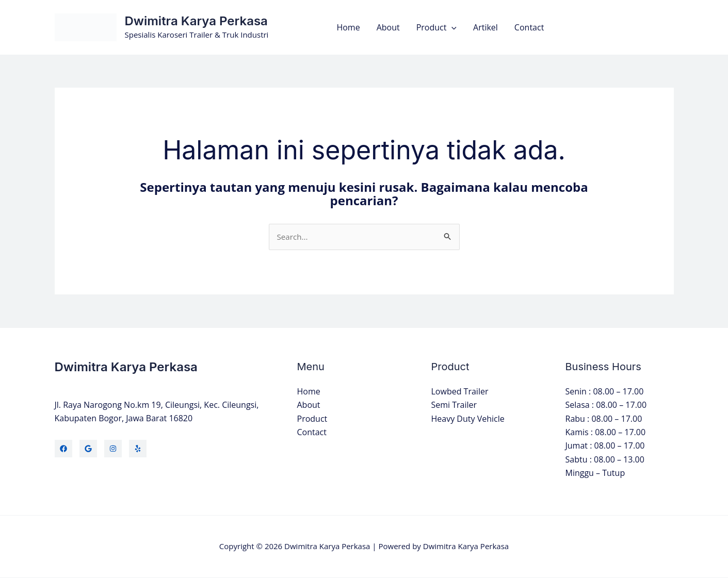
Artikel (486, 27)
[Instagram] (113, 449)
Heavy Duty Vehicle (468, 419)
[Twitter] (88, 449)
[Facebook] (63, 449)
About (388, 27)
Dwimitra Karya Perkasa (196, 21)
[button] (451, 27)
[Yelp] (138, 449)
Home (348, 27)
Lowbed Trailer (460, 392)
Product (436, 27)
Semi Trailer (454, 406)
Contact (529, 27)
